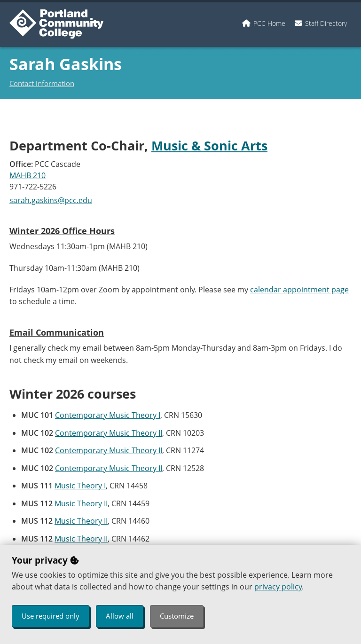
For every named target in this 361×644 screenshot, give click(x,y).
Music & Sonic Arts (209, 145)
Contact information (42, 83)
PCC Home (269, 23)
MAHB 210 (27, 175)
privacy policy (278, 587)
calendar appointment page (299, 290)
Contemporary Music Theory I (108, 415)
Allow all (120, 616)
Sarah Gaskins (66, 64)
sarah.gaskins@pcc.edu (51, 200)
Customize (177, 616)
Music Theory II (81, 503)
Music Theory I (80, 486)
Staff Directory (326, 23)
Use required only (51, 616)
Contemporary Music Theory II (109, 433)
